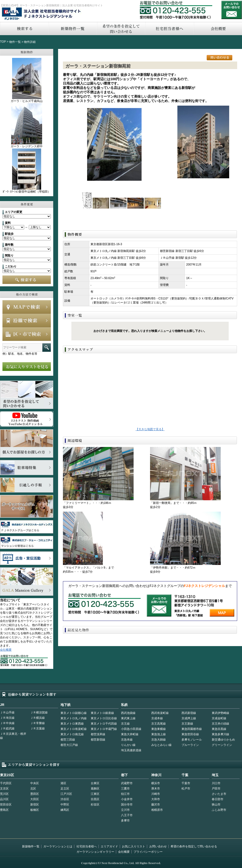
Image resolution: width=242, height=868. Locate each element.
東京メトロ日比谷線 (104, 718)
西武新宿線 (189, 713)
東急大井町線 (130, 734)
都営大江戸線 (69, 745)
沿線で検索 (27, 321)
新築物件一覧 (73, 28)
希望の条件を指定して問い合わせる (121, 28)
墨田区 (35, 794)
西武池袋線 (128, 713)
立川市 (125, 810)
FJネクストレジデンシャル (42, 14)
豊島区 (4, 810)
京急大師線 (159, 740)
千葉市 (186, 783)
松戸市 (186, 789)
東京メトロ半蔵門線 (104, 729)
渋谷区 (65, 799)
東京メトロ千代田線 (104, 724)
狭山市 (216, 805)
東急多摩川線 (220, 734)
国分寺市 (127, 805)
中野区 (65, 805)
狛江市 (125, 794)
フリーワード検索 (47, 348)
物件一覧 (15, 42)
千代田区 (6, 783)
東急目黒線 (219, 729)
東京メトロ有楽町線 (74, 729)
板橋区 (35, 810)
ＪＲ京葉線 (38, 728)
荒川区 (4, 794)
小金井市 (127, 799)
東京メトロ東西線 (72, 724)
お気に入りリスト (134, 846)
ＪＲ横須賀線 (39, 712)
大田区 (35, 799)
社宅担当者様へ (87, 846)
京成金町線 (219, 718)
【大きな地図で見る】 (150, 429)
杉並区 (95, 805)
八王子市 (127, 815)
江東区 (95, 794)
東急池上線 (159, 734)
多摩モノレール (192, 740)
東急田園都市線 (192, 729)
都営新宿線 (98, 740)
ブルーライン (190, 745)
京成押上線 (189, 718)
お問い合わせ (232, 10)
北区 (33, 789)
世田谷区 (6, 805)
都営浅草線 (98, 734)
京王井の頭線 (220, 724)
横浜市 (156, 783)
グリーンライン (222, 745)
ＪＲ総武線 (7, 728)
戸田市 (216, 789)
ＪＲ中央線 (7, 723)
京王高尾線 (159, 724)
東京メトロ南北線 (72, 734)
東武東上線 (128, 718)
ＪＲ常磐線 (38, 723)
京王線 (125, 724)
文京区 (4, 789)
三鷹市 (125, 789)
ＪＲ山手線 (7, 712)
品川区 (4, 799)
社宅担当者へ (169, 28)
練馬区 (65, 810)
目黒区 (95, 799)
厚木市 (156, 789)
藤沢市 (156, 805)
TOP (3, 42)
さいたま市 (219, 794)
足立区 (65, 789)
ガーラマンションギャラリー (95, 852)
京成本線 (157, 718)
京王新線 (187, 724)
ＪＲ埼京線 (7, 718)
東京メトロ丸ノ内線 (74, 718)
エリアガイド (109, 846)
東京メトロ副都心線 (74, 713)
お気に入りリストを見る (27, 367)
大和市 (156, 799)
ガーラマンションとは (58, 846)
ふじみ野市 (219, 810)
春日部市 (218, 799)
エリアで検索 (27, 334)
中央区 (35, 783)
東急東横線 (159, 729)
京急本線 (127, 740)
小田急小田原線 (131, 729)
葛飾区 (95, 789)
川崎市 (156, 794)
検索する (24, 28)
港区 (63, 783)
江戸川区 (66, 794)
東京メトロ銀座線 (102, 713)
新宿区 (35, 805)
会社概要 (6, 650)
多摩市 (125, 821)
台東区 (95, 783)
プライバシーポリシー (148, 852)
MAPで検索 (27, 307)
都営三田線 (68, 740)
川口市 (216, 783)
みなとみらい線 (161, 745)
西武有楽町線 (160, 713)
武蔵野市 (127, 783)
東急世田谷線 (190, 734)
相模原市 (157, 810)
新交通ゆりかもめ (223, 740)
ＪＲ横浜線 (38, 718)
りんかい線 (128, 745)
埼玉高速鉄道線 (131, 750)
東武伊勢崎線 (220, 713)
